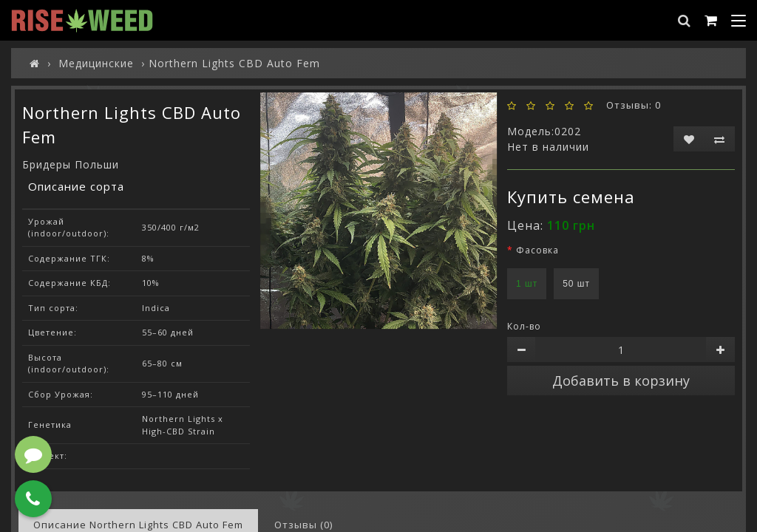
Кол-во (524, 326)
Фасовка (537, 250)
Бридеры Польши (71, 164)
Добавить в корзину (621, 381)
